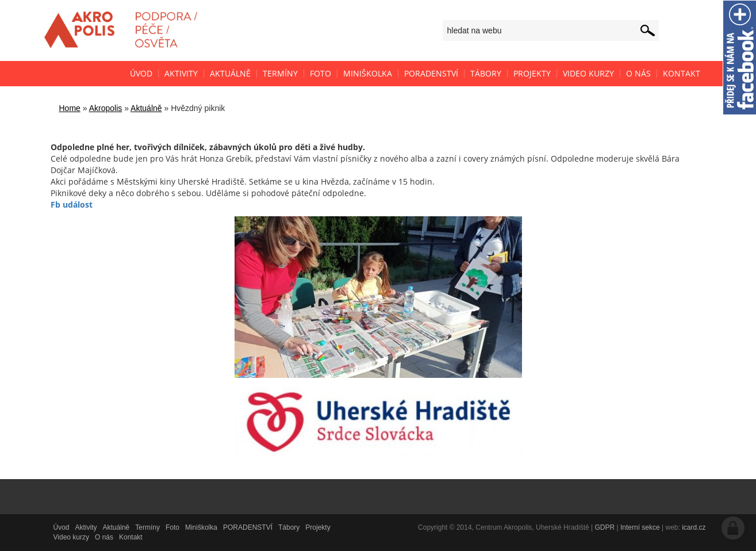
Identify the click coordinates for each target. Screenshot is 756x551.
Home (70, 108)
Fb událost (72, 204)
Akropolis (106, 108)
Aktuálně (146, 108)
